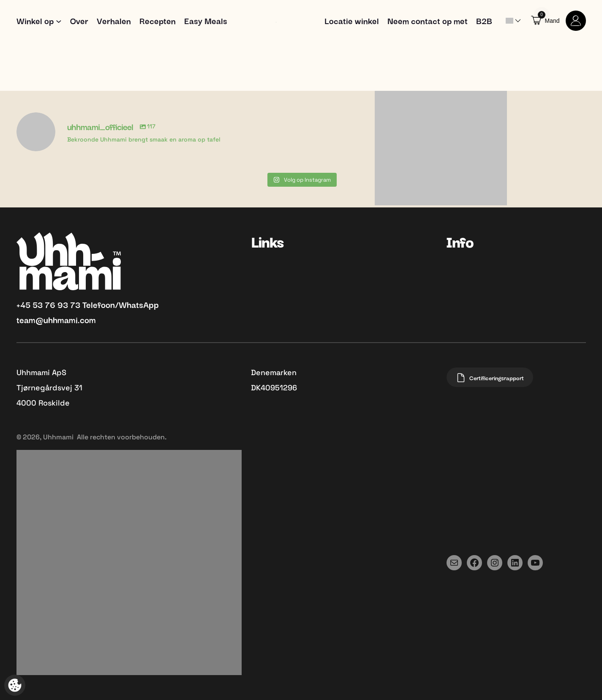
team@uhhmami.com (56, 319)
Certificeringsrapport (490, 378)
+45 (25, 304)
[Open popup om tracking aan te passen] (15, 685)
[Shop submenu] (59, 21)
